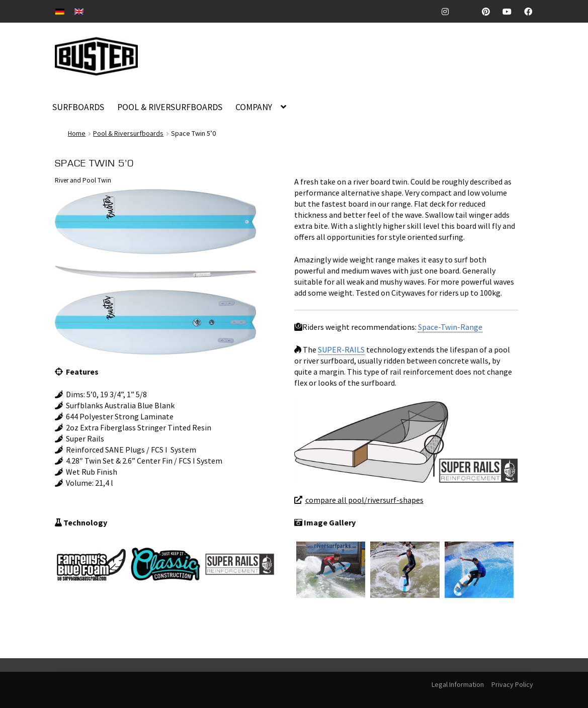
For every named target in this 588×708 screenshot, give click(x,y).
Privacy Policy (512, 684)
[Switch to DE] (60, 11)
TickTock (469, 12)
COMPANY (254, 107)
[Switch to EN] (79, 11)
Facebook (532, 12)
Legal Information (458, 684)
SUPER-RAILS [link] (341, 349)
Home (77, 133)
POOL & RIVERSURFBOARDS (170, 107)
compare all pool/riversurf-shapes (364, 500)
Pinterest (490, 12)
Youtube (511, 12)
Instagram (449, 12)
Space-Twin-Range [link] (450, 327)
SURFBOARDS (78, 107)
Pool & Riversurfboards (128, 133)
